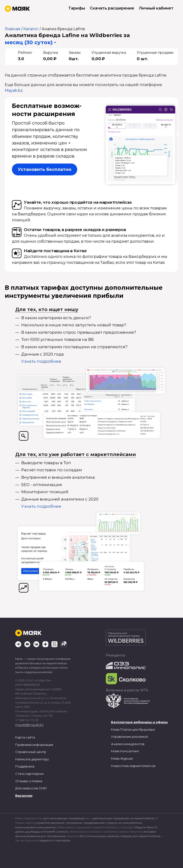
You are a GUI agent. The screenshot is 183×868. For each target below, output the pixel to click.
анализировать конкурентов (35, 827)
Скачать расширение (112, 8)
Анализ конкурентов (128, 744)
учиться (62, 832)
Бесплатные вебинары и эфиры (139, 722)
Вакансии (24, 796)
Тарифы (77, 8)
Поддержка (25, 766)
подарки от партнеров (54, 840)
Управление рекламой (130, 737)
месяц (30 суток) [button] (29, 42)
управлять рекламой (50, 823)
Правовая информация (34, 745)
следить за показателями (124, 823)
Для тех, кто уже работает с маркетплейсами (76, 454)
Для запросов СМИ (31, 788)
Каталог (31, 29)
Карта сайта (25, 737)
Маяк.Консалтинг (125, 751)
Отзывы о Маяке (29, 781)
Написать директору (32, 759)
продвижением (94, 823)
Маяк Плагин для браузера (133, 729)
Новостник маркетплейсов (133, 766)
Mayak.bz (14, 90)
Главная (13, 29)
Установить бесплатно (45, 169)
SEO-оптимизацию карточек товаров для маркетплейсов (120, 836)
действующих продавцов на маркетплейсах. (124, 818)
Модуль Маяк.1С (146, 827)
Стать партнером (29, 774)
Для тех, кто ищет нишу (47, 309)
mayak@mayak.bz (29, 725)
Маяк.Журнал (122, 758)
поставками (74, 823)
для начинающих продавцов (64, 818)
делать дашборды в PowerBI (35, 832)
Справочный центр (31, 752)
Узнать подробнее (41, 361)
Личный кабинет (156, 8)
